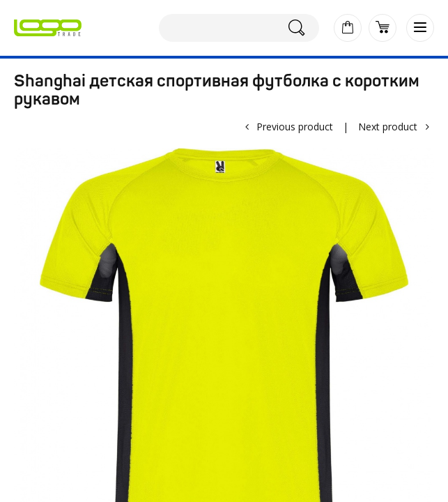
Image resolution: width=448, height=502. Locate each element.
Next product (388, 127)
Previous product (295, 127)
